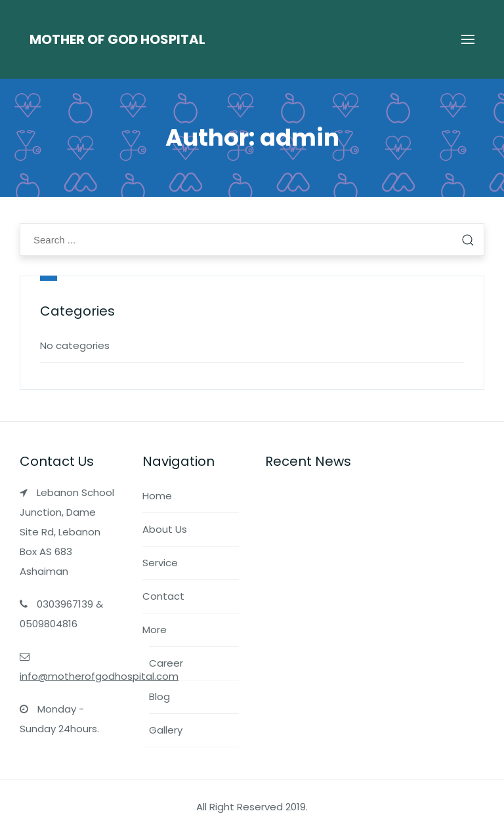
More (155, 630)
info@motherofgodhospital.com (99, 676)
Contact (163, 596)
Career (166, 663)
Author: (252, 137)
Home (157, 496)
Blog (159, 696)
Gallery (166, 730)
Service (160, 563)
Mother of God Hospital (117, 39)
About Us (165, 529)
